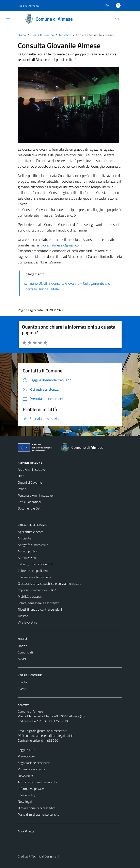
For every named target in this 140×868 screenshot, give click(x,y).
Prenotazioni (26, 756)
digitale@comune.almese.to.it (47, 731)
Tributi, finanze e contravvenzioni (40, 609)
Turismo (23, 616)
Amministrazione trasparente (37, 782)
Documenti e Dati (29, 508)
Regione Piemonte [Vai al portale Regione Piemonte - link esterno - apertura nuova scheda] (29, 6)
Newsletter (25, 776)
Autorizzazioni (27, 558)
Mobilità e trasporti (30, 596)
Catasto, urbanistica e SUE (36, 564)
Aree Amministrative (32, 469)
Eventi (22, 689)
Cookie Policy (27, 795)
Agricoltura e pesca (31, 532)
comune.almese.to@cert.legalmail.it (49, 736)
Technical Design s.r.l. (45, 856)
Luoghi (22, 682)
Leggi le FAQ (26, 750)
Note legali (25, 801)
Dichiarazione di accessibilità (37, 808)
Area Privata (26, 831)
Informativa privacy (31, 789)
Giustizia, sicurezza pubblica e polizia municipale (49, 584)
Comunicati (25, 652)
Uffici (21, 476)
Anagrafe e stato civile (33, 545)
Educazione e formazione (35, 577)
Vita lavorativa (28, 622)
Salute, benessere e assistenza (38, 603)
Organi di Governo (30, 482)
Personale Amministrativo (35, 495)
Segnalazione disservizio (34, 763)
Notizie (22, 646)
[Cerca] (117, 19)
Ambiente (24, 538)
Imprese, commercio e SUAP (37, 590)
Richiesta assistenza (32, 769)
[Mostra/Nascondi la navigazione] (8, 19)
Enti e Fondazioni (29, 502)
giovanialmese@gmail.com (61, 245)
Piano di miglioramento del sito (38, 814)
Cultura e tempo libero (33, 571)
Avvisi (22, 659)
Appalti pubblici (28, 551)
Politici (22, 489)
